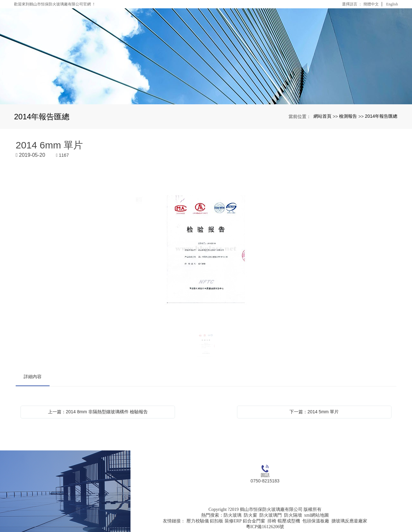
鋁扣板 (217, 521)
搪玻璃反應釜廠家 (349, 521)
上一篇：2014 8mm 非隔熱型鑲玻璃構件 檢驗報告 (98, 412)
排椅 (272, 521)
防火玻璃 (233, 515)
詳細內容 (33, 377)
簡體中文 (371, 4)
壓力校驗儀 (198, 521)
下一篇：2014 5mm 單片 (314, 412)
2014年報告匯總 (381, 116)
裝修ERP (233, 521)
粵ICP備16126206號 (265, 527)
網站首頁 (322, 116)
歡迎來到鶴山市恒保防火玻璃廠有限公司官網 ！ (55, 4)
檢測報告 (348, 116)
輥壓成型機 (289, 521)
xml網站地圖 (317, 515)
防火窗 (250, 515)
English (392, 4)
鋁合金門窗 (254, 521)
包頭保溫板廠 (316, 521)
